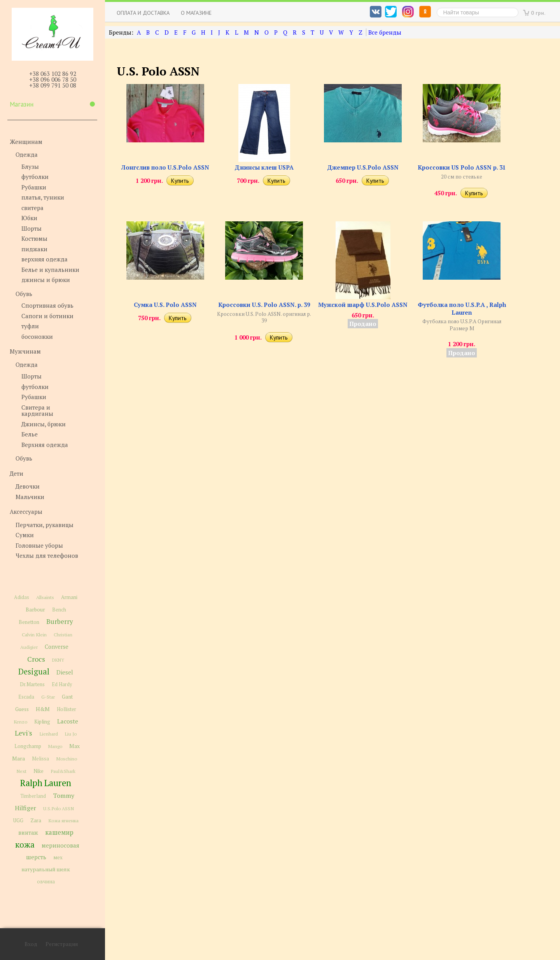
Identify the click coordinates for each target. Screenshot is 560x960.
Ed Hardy (62, 684)
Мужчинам (25, 351)
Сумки (25, 535)
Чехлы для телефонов (47, 555)
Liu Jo (71, 734)
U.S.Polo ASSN (59, 808)
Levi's (24, 733)
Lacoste (68, 721)
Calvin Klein (34, 635)
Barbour (35, 610)
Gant (67, 697)
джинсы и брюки (46, 280)
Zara (36, 820)
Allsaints (45, 597)
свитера (32, 208)
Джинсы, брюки (44, 424)
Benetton (29, 622)
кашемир (59, 832)
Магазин (52, 104)
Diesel (65, 672)
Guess (22, 709)
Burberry (59, 622)
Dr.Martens (32, 684)
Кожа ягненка (63, 821)
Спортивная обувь (47, 305)
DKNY (58, 660)
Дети (17, 473)
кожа (25, 844)
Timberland (33, 796)
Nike (38, 771)
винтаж (28, 833)
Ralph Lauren (46, 783)
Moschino (66, 759)
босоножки (37, 336)
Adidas (22, 597)
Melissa (40, 759)
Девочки (28, 486)
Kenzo (20, 722)
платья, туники (43, 197)
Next (21, 771)
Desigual (34, 672)
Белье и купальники (50, 270)
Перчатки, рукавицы (45, 525)
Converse (57, 647)
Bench (59, 610)
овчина (46, 882)
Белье (30, 434)
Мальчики (30, 497)
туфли (30, 326)
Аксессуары (26, 512)
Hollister (66, 709)
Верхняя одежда (45, 445)
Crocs (36, 659)
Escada (26, 697)
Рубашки (34, 187)
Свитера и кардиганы (37, 411)
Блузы (30, 166)
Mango (55, 746)
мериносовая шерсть (53, 851)
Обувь (24, 294)
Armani (69, 597)
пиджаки (34, 249)
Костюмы (34, 238)
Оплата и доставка (143, 13)
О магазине (196, 13)
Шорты (31, 228)
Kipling (42, 722)
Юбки (29, 218)
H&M (43, 709)
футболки (35, 177)
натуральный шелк (46, 869)
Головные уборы (39, 545)
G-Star (48, 697)
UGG (18, 821)
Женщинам (26, 142)
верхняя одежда (45, 259)
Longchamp (28, 746)
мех (58, 857)
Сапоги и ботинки (47, 316)
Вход (31, 944)
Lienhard (49, 734)
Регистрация (62, 944)
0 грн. (538, 13)
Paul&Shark (63, 771)
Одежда (27, 154)
